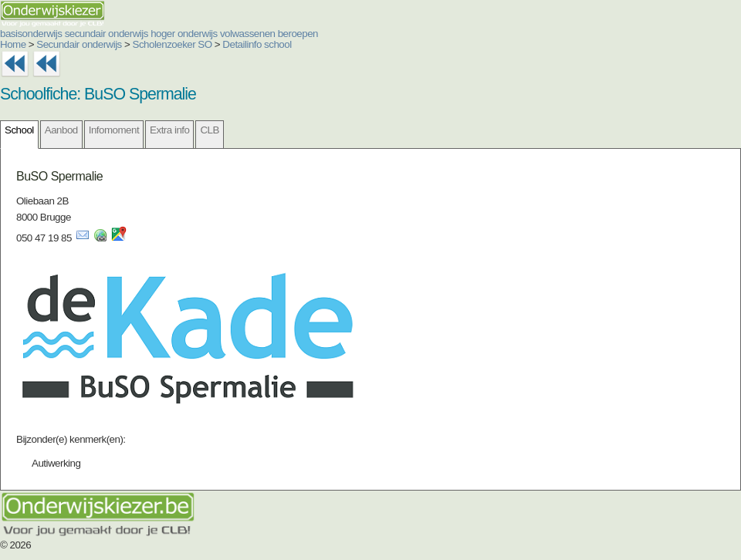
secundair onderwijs (107, 34)
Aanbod (61, 130)
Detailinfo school (257, 44)
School (19, 130)
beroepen (298, 34)
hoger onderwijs (184, 34)
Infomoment (114, 130)
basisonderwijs (31, 34)
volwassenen (248, 34)
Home (13, 44)
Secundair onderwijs (79, 44)
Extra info (169, 130)
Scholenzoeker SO (173, 44)
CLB (209, 130)
